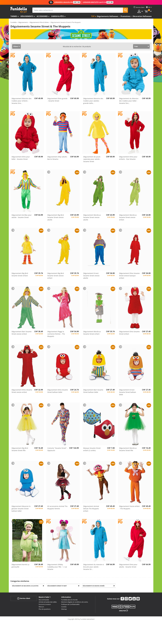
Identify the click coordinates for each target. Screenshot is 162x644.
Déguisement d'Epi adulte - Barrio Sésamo (58, 158)
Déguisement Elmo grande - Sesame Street (57, 100)
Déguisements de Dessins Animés (94, 586)
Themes (14, 16)
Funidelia (13, 22)
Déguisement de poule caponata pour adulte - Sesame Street (92, 159)
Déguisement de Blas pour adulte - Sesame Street (22, 216)
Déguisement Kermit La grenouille (20, 566)
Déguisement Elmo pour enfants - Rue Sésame (128, 158)
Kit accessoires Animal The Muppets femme (57, 507)
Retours (41, 607)
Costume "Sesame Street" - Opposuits (57, 449)
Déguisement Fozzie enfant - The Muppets (129, 507)
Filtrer (16, 46)
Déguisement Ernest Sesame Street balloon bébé (128, 392)
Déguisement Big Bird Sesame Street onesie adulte (56, 217)
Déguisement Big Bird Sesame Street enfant (20, 274)
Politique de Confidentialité (70, 605)
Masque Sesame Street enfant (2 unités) (92, 449)
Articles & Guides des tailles (48, 602)
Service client (24, 599)
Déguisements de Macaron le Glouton (26, 586)
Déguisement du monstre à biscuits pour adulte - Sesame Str (94, 567)
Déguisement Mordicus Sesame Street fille (128, 449)
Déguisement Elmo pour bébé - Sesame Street (21, 158)
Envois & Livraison (45, 605)
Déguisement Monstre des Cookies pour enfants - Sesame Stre (22, 101)
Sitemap (64, 609)
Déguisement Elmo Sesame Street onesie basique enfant (129, 276)
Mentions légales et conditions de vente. (75, 602)
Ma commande (44, 600)
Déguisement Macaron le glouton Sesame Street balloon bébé (21, 509)
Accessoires (42, 16)
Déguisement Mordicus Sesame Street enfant (92, 333)
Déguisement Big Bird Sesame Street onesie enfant (56, 276)
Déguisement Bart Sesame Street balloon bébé (93, 391)
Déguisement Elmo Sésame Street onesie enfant (22, 391)
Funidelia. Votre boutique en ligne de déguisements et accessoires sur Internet (19, 10)
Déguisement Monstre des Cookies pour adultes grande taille (93, 101)
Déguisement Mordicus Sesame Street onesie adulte (92, 217)
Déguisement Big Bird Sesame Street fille (20, 449)
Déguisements (27, 16)
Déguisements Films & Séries (39, 22)
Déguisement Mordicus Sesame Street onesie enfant (128, 217)
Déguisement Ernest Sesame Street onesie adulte (91, 276)
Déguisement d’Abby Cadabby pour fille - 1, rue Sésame (57, 567)
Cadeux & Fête (57, 16)
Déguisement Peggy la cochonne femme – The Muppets (56, 334)
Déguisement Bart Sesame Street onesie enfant (22, 333)
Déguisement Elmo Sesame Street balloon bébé (58, 391)
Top (93, 16)
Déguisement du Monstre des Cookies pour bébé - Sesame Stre (129, 101)
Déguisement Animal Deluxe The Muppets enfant (91, 509)
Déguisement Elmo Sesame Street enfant (129, 333)
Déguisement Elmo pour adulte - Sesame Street (128, 566)
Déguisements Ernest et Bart (57, 586)
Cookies (64, 607)
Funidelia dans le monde (69, 600)
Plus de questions (45, 609)
